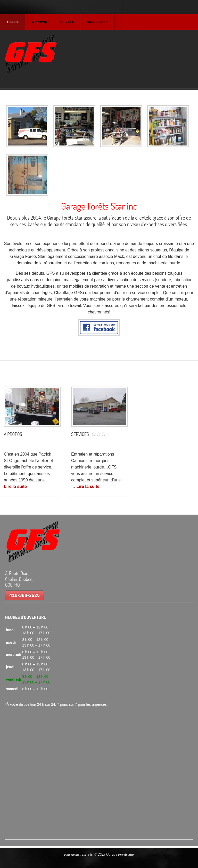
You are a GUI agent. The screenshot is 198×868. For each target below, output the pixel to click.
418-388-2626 (24, 595)
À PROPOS (13, 434)
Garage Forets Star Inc (31, 55)
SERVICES (80, 434)
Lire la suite (15, 486)
